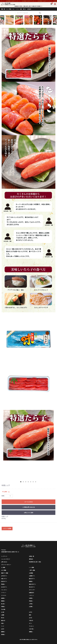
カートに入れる (29, 502)
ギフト (31, 623)
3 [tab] (26, 482)
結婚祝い (3, 598)
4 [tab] (29, 482)
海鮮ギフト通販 (5, 573)
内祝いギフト (4, 579)
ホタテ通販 (4, 570)
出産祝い (31, 598)
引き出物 (3, 609)
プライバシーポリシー (6, 565)
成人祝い (3, 604)
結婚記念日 (32, 593)
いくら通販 (32, 567)
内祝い (3, 623)
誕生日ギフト (32, 579)
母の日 (3, 618)
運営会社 (31, 559)
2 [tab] (24, 482)
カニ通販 (3, 567)
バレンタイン (4, 590)
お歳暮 (3, 615)
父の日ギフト (4, 587)
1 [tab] (21, 482)
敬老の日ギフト (32, 584)
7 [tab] (36, 482)
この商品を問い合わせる (29, 507)
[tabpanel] (28, 435)
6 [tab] (33, 482)
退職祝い (31, 632)
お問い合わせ (4, 562)
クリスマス (4, 595)
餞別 (30, 615)
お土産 (3, 612)
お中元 (31, 612)
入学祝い (31, 604)
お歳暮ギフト (32, 576)
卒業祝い (3, 607)
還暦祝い (3, 632)
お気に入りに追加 (29, 513)
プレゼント (32, 626)
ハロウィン (32, 595)
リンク (3, 626)
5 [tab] (31, 482)
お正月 (3, 629)
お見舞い (31, 607)
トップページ (4, 556)
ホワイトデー (32, 590)
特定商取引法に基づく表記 (35, 562)
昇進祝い (3, 584)
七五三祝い (32, 629)
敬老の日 (3, 621)
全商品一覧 (32, 556)
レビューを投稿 (7, 528)
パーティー (4, 593)
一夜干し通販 (32, 570)
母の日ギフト (32, 587)
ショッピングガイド (6, 559)
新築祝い (31, 581)
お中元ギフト (4, 576)
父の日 (31, 618)
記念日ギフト (4, 581)
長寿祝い (3, 635)
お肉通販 (31, 573)
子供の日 (31, 621)
